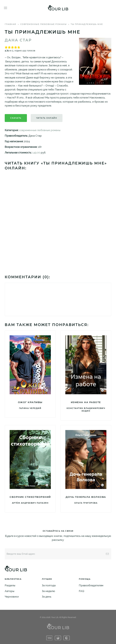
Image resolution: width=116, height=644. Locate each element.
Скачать (16, 118)
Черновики (12, 597)
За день (47, 597)
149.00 (36, 153)
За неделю (48, 591)
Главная (10, 24)
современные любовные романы (44, 24)
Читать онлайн (47, 118)
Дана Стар (18, 40)
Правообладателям (91, 585)
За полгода (49, 585)
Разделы (10, 585)
